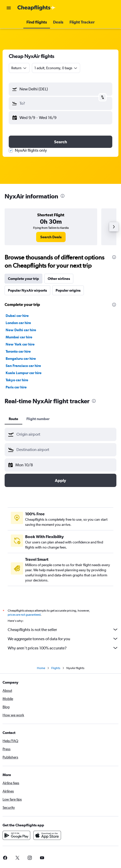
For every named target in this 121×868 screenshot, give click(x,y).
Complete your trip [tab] (23, 279)
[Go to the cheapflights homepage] (36, 8)
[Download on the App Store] (47, 837)
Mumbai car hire (19, 337)
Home (41, 670)
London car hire (18, 323)
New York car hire (20, 344)
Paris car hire (16, 387)
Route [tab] (13, 419)
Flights (56, 670)
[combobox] (19, 68)
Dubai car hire (17, 316)
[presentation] (63, 196)
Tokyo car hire (17, 380)
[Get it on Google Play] (16, 837)
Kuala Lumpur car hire (24, 373)
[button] (9, 8)
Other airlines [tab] (59, 279)
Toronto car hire (18, 351)
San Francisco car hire (23, 366)
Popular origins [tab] (68, 290)
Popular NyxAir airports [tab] (27, 290)
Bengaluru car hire (21, 359)
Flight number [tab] (38, 419)
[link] (51, 237)
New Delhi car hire (21, 330)
